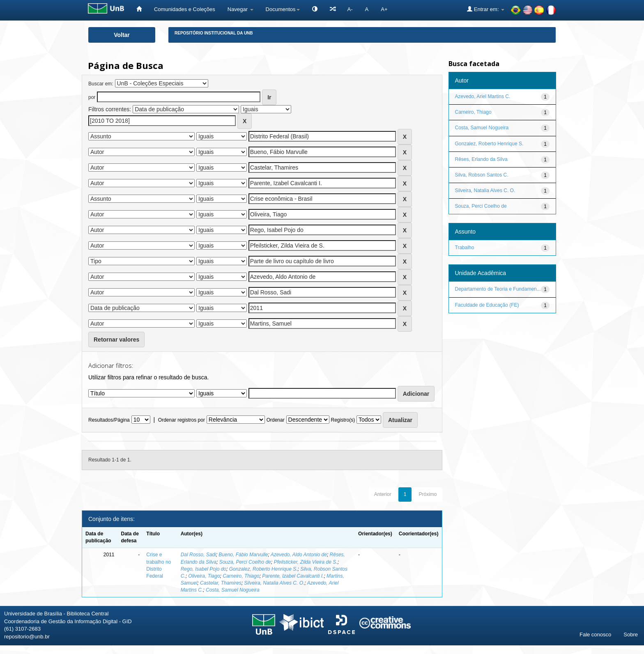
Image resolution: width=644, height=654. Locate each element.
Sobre (631, 634)
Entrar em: (486, 9)
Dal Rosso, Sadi (198, 555)
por (92, 97)
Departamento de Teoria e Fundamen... (498, 289)
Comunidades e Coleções (185, 9)
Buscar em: (101, 84)
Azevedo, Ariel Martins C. (483, 96)
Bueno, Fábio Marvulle (243, 555)
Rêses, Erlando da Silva (481, 159)
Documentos (283, 9)
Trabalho (465, 248)
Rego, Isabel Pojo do (204, 569)
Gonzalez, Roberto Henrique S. (263, 569)
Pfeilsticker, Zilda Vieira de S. (305, 562)
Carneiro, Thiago (241, 576)
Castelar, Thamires (221, 583)
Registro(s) (343, 420)
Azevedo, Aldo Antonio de (299, 555)
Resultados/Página (109, 420)
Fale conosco (595, 634)
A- (350, 9)
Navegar (240, 9)
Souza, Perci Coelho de (245, 562)
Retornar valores (116, 340)
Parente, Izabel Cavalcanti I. (293, 576)
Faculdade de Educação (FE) (487, 305)
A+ (384, 9)
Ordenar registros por (182, 420)
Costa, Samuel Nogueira (233, 590)
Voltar (122, 35)
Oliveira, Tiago (204, 576)
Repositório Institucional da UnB (214, 33)
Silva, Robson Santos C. (482, 175)
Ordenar (276, 420)
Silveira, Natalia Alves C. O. (274, 583)
